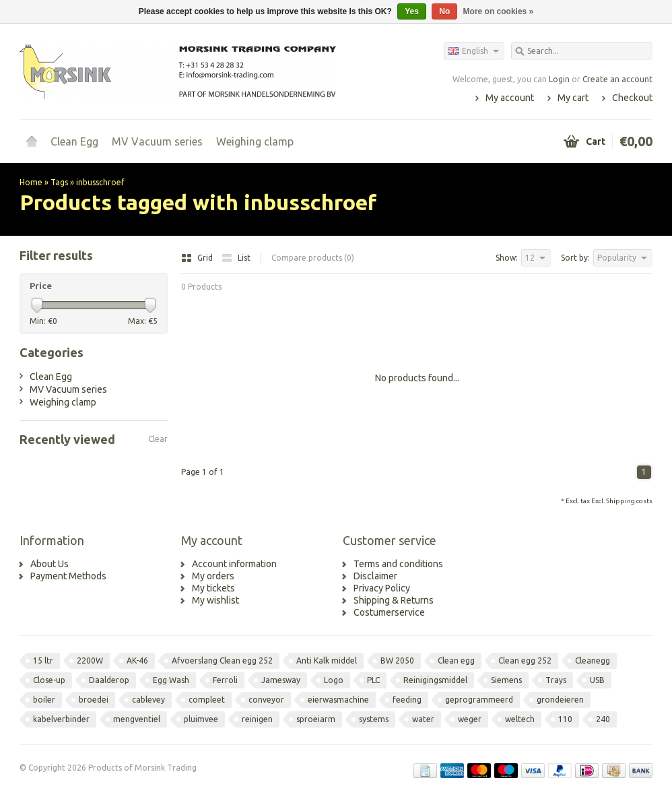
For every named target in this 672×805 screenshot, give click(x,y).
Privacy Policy (382, 588)
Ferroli (225, 680)
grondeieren (560, 700)
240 (603, 719)
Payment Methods (68, 576)
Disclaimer (375, 576)
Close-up (49, 680)
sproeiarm (316, 719)
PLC (373, 680)
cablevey (148, 700)
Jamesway (281, 680)
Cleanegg (593, 661)
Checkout (632, 98)
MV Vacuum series (157, 141)
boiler (44, 700)
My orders (213, 576)
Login (559, 79)
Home (32, 141)
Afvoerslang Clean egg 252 (222, 661)
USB (597, 680)
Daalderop (109, 680)
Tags (59, 182)
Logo (334, 680)
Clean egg (456, 661)
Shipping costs (629, 501)
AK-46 (137, 661)
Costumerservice (389, 612)
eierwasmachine (338, 700)
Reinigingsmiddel (435, 680)
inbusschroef (100, 182)
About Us (49, 564)
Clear (158, 439)
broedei (94, 700)
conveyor (266, 700)
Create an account (617, 79)
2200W (90, 661)
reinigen (257, 719)
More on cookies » (499, 11)
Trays (556, 680)
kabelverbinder (61, 719)
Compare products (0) (313, 258)
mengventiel (137, 719)
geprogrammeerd (479, 700)
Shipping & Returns (394, 600)
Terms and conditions (398, 564)
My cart (573, 98)
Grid (198, 258)
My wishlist (215, 600)
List (236, 258)
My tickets (213, 588)
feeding (407, 700)
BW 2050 (397, 661)
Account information (234, 564)
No (444, 11)
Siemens (506, 680)
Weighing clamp (255, 141)
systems (374, 719)
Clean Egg (74, 141)
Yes (412, 11)
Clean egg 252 (525, 661)
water (423, 719)
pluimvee (201, 719)
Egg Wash (171, 680)
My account (510, 98)
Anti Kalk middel (327, 661)
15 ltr (43, 661)
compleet (207, 700)
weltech (520, 719)
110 (565, 719)
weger (470, 719)
